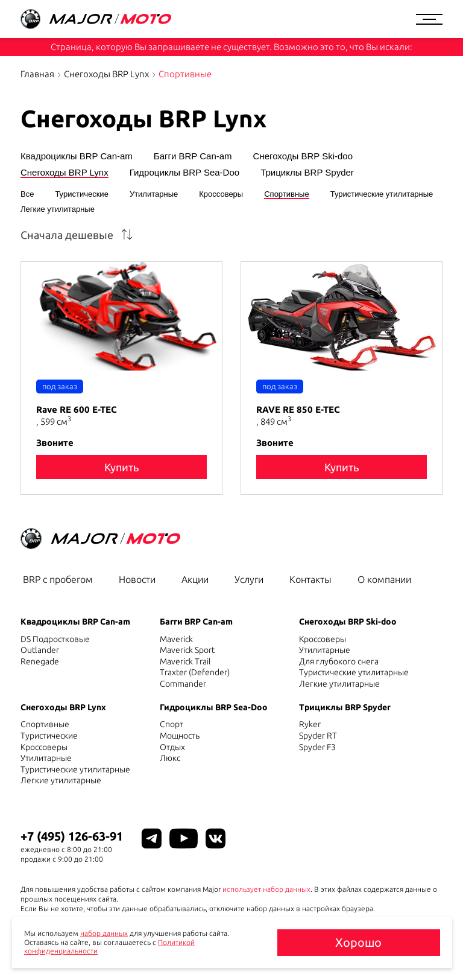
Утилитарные (154, 194)
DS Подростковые (55, 639)
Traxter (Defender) (195, 672)
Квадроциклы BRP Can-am (77, 156)
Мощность (180, 736)
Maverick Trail (185, 661)
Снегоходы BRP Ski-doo (303, 156)
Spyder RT (318, 736)
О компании (384, 579)
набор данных (104, 933)
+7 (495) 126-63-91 (72, 836)
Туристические (81, 194)
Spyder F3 (317, 747)
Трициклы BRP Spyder (307, 173)
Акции (195, 579)
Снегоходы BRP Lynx (106, 74)
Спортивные (286, 194)
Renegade (40, 661)
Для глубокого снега (339, 661)
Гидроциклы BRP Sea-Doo (184, 173)
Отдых (172, 747)
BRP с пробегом (58, 579)
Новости (137, 579)
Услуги (249, 579)
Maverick (176, 639)
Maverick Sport (187, 650)
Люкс (170, 758)
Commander (183, 684)
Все (27, 194)
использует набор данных (266, 889)
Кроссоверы (221, 194)
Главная (37, 74)
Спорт (172, 724)
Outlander (40, 650)
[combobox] (79, 235)
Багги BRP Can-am (193, 156)
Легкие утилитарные (58, 209)
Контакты (310, 579)
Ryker (310, 724)
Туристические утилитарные (382, 194)
